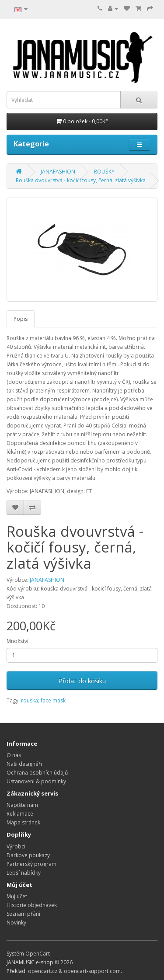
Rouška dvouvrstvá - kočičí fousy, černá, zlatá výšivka (81, 180)
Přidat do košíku (82, 681)
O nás (14, 755)
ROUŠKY (104, 172)
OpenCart (38, 954)
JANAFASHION (58, 172)
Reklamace (20, 814)
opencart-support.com (92, 971)
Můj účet (17, 896)
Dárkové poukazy (28, 855)
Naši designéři (24, 764)
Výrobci (16, 846)
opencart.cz (43, 971)
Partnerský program (31, 864)
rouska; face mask (43, 700)
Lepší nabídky (24, 873)
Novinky (16, 923)
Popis (21, 319)
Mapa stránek (23, 822)
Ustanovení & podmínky (36, 781)
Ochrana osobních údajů (37, 773)
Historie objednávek (32, 905)
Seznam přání (23, 914)
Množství (17, 641)
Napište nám (22, 805)
